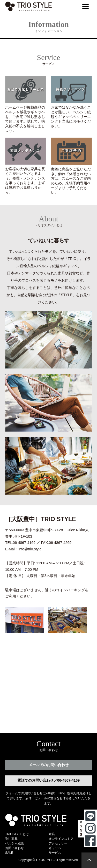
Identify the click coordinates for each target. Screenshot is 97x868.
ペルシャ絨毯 (14, 843)
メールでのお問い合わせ (49, 765)
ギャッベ (55, 848)
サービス (55, 853)
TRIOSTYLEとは (17, 834)
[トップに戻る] (89, 860)
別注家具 (11, 839)
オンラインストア (61, 839)
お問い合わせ (14, 848)
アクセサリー (58, 843)
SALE (9, 853)
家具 (52, 834)
